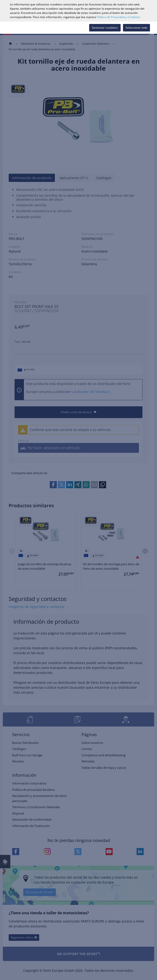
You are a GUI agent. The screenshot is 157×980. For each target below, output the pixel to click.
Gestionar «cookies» (105, 28)
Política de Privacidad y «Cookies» (119, 17)
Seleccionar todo (136, 28)
